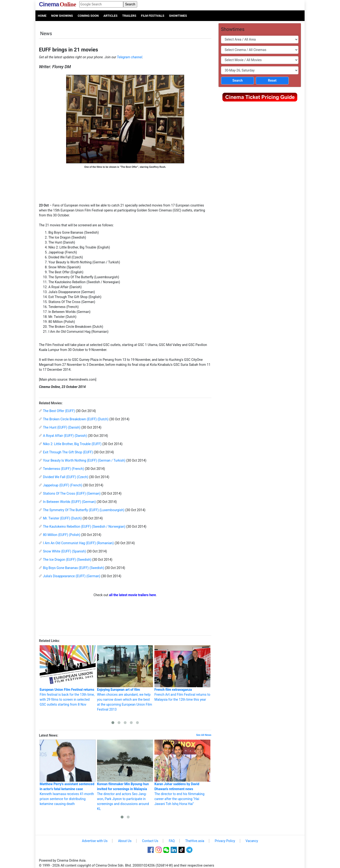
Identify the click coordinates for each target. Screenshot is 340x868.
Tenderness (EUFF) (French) (64, 469)
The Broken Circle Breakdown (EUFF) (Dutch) (76, 419)
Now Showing (62, 16)
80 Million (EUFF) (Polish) (62, 535)
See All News (204, 735)
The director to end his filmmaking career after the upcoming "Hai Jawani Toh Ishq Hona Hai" (182, 773)
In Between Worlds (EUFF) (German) (69, 502)
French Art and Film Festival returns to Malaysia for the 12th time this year (182, 673)
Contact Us (150, 841)
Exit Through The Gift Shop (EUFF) (68, 452)
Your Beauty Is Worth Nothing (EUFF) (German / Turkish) (84, 460)
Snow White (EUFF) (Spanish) (64, 551)
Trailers (129, 16)
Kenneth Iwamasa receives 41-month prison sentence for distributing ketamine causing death (68, 773)
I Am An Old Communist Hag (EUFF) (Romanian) (78, 543)
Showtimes (178, 16)
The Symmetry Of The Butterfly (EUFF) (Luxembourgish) (84, 510)
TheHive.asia (195, 841)
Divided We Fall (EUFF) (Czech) (66, 477)
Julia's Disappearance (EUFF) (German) (72, 576)
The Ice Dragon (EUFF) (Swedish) (67, 560)
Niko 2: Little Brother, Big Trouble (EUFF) (72, 444)
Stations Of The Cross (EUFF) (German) (72, 493)
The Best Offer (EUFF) (59, 411)
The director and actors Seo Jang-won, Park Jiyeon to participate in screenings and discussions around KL (125, 775)
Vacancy (252, 841)
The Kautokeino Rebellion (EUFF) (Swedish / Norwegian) (84, 527)
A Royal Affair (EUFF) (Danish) (65, 436)
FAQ (172, 841)
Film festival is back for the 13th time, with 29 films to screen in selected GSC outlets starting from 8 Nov (68, 676)
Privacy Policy (225, 841)
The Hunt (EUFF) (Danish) (62, 427)
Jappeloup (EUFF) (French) (63, 485)
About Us (125, 841)
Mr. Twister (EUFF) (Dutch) (62, 518)
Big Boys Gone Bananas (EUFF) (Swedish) (74, 568)
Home (42, 16)
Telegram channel (130, 57)
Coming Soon (88, 16)
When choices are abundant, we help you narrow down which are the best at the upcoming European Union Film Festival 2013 (125, 678)
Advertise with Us (95, 841)
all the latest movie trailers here (133, 595)
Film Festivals (153, 16)
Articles (110, 16)
